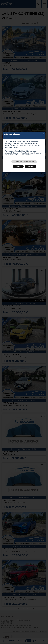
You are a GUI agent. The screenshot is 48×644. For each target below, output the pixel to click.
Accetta (30, 166)
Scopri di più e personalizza (24, 162)
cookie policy (13, 148)
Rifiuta (18, 166)
